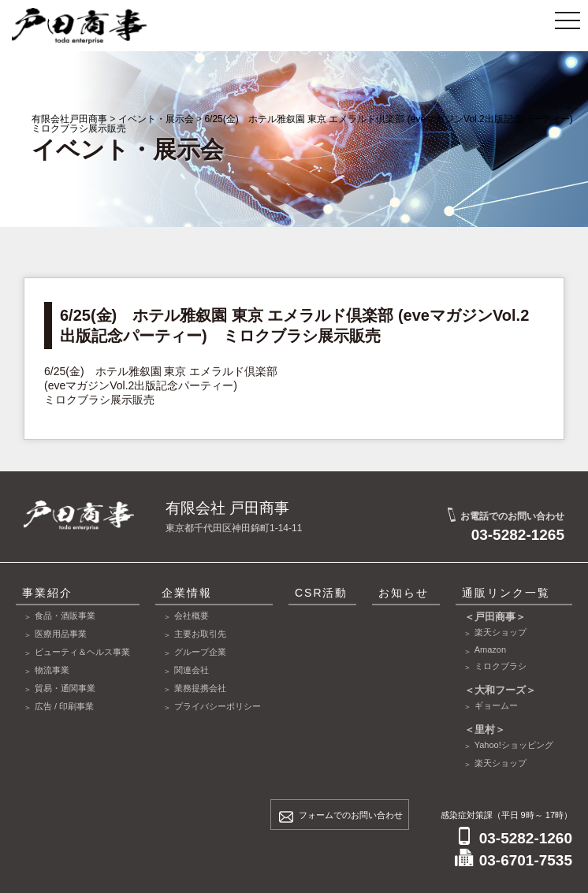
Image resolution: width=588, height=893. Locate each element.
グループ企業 (200, 652)
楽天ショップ (501, 632)
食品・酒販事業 (65, 616)
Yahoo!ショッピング (514, 745)
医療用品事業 (61, 634)
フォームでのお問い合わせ (351, 815)
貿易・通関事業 (65, 688)
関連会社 (192, 670)
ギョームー (496, 705)
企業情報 (187, 593)
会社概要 (192, 616)
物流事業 (52, 670)
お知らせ (404, 593)
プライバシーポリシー (218, 706)
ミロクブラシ (501, 666)
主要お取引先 (200, 634)
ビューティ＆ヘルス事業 (82, 652)
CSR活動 (322, 593)
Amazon (490, 649)
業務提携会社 (200, 688)
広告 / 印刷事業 (64, 706)
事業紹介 (47, 593)
